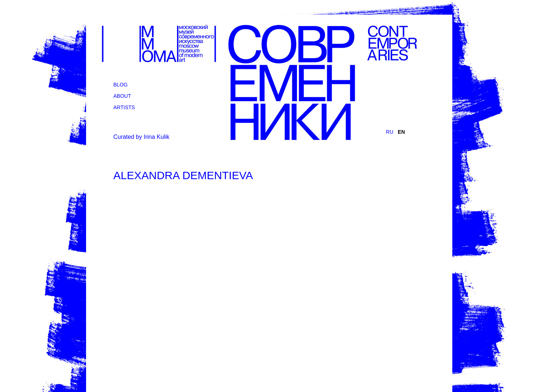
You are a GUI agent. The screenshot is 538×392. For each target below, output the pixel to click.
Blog (121, 85)
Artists (124, 107)
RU (390, 132)
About (122, 96)
